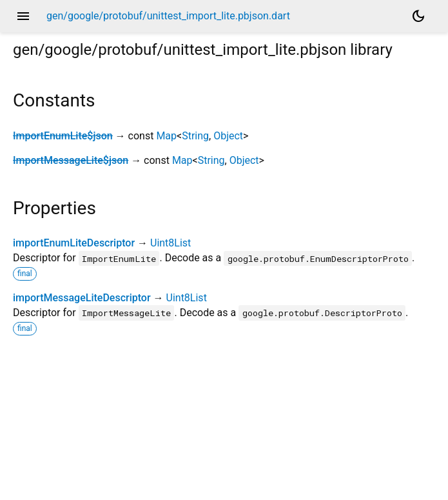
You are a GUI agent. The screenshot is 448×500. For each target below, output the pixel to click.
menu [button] (23, 16)
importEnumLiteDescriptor (74, 243)
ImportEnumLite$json (63, 136)
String (195, 136)
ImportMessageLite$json (71, 160)
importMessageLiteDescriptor (82, 298)
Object (228, 136)
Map (166, 136)
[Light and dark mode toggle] (418, 16)
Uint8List (170, 243)
